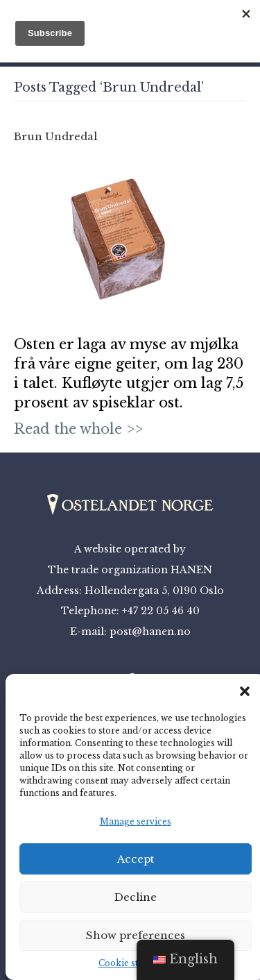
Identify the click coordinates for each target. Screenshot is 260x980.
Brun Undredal (55, 136)
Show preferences (136, 935)
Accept (136, 859)
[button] (245, 691)
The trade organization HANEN (130, 570)
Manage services (136, 821)
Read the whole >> (78, 429)
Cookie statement (135, 963)
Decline (136, 897)
